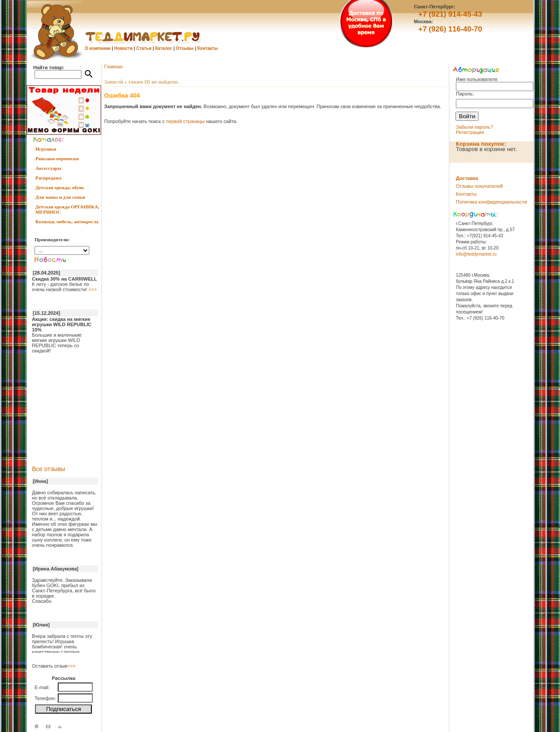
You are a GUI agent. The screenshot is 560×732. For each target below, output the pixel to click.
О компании (98, 48)
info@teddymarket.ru (476, 254)
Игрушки (46, 149)
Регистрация (470, 132)
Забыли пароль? (474, 127)
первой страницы (185, 121)
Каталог (164, 48)
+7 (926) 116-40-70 (450, 29)
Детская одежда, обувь (60, 187)
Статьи (144, 48)
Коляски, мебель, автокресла (67, 222)
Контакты (208, 48)
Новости (123, 48)
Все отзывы (49, 469)
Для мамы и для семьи (60, 197)
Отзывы (185, 48)
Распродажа (48, 178)
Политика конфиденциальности (491, 202)
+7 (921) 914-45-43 (450, 14)
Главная (113, 67)
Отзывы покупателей (479, 186)
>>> (93, 289)
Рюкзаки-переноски (57, 158)
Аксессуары (48, 168)
